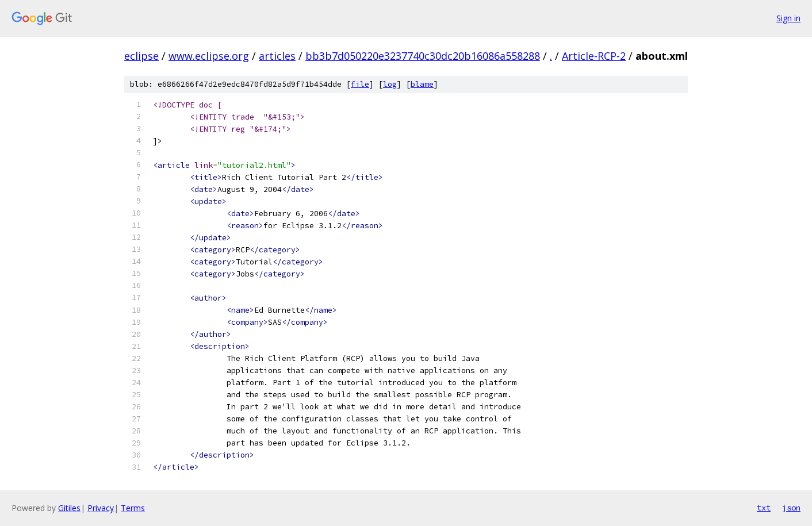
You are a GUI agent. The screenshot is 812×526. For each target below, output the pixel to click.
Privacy (101, 508)
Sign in (788, 18)
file (360, 84)
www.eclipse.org (209, 56)
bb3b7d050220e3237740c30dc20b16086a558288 (423, 56)
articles (277, 56)
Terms (133, 508)
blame (422, 84)
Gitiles (69, 508)
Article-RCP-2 (594, 56)
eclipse (141, 56)
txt (764, 508)
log (390, 84)
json (791, 508)
